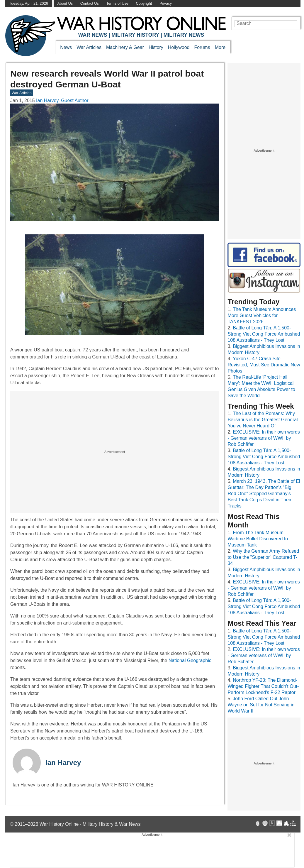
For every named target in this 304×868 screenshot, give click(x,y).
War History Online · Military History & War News (90, 824)
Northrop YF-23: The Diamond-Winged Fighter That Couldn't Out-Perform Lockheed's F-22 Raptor (263, 686)
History (156, 47)
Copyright (144, 3)
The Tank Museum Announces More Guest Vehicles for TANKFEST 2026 (262, 315)
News (66, 47)
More (220, 47)
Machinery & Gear (125, 47)
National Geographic (190, 660)
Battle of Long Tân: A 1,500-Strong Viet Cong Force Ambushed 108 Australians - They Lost (264, 334)
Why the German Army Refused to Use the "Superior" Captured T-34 (263, 557)
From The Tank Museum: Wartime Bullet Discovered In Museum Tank (258, 539)
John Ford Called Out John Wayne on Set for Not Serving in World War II (261, 705)
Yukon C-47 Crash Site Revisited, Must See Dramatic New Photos (264, 365)
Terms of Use (117, 3)
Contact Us (90, 3)
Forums (202, 47)
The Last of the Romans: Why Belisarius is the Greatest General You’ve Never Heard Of (263, 420)
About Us (65, 3)
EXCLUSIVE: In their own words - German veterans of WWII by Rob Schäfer (264, 438)
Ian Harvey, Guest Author (62, 100)
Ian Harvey (63, 763)
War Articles (89, 47)
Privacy (166, 3)
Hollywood (179, 47)
